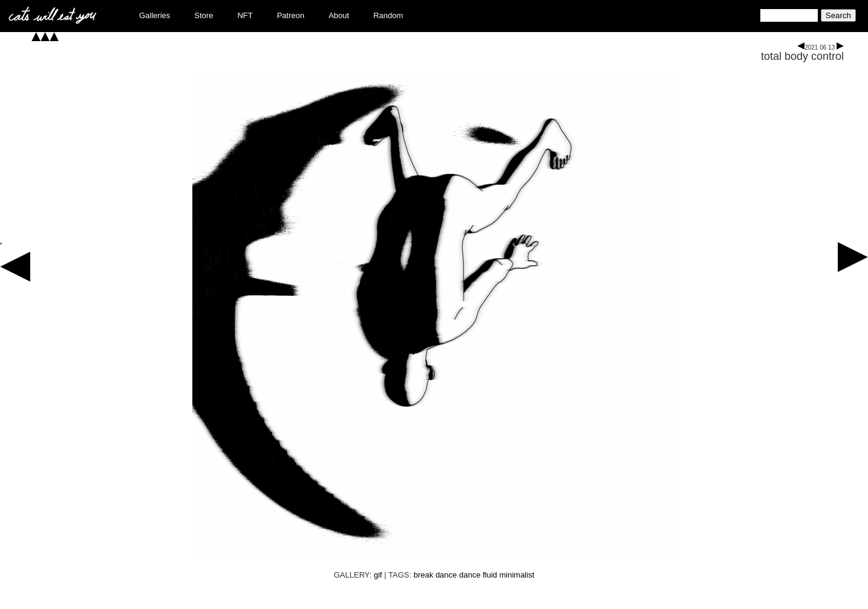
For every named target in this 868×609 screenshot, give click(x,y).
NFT (245, 15)
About (339, 15)
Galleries (155, 15)
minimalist (517, 575)
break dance (436, 575)
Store (204, 15)
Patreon (291, 15)
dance (470, 575)
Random (388, 15)
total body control (802, 56)
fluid (490, 575)
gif (378, 575)
